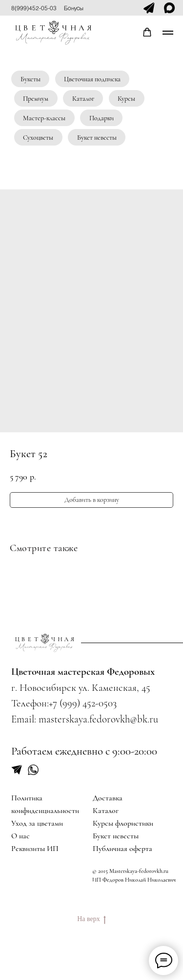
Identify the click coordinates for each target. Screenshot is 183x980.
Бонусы (74, 8)
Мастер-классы (44, 118)
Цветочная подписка (92, 79)
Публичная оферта (122, 849)
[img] (45, 643)
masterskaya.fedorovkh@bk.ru (98, 719)
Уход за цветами (37, 823)
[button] (147, 32)
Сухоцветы (38, 138)
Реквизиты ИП (35, 849)
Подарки (102, 118)
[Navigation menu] (168, 33)
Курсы (126, 99)
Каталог (83, 99)
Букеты (30, 79)
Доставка (108, 798)
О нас (20, 836)
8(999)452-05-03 (34, 8)
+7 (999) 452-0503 (83, 703)
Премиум (36, 99)
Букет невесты (97, 138)
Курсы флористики (123, 823)
